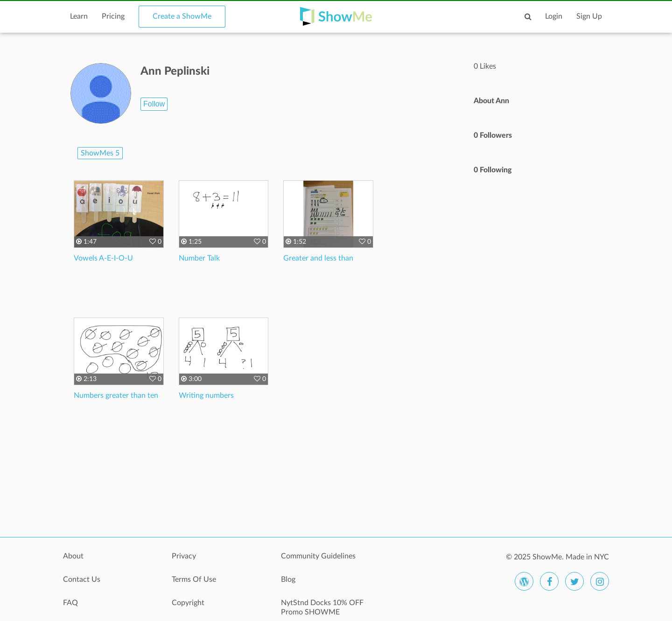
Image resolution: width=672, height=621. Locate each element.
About (73, 556)
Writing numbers (206, 395)
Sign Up (589, 16)
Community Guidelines (318, 556)
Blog (288, 579)
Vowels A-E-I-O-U (103, 258)
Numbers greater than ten (116, 395)
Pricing (113, 16)
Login (554, 16)
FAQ (70, 603)
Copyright (188, 603)
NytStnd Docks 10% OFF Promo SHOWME (322, 607)
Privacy (184, 556)
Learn (79, 16)
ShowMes (100, 153)
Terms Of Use (194, 579)
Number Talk (199, 258)
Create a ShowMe (182, 16)
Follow (154, 104)
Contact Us (82, 579)
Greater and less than (318, 258)
